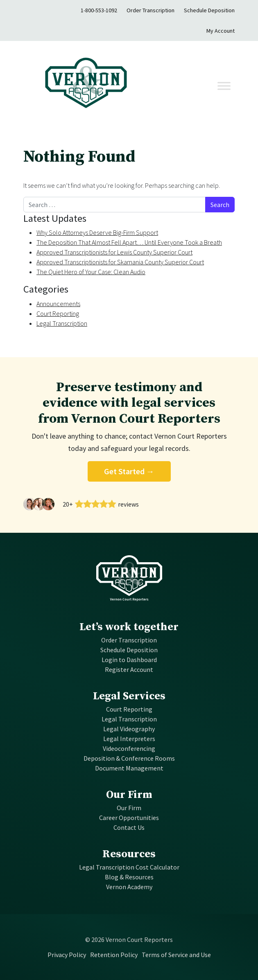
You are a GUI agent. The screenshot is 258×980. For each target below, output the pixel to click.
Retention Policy (114, 955)
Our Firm (129, 795)
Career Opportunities (129, 818)
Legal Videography (129, 729)
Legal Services (129, 696)
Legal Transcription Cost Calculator (129, 867)
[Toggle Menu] (224, 86)
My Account (221, 31)
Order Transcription (150, 10)
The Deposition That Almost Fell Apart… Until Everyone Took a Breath (129, 242)
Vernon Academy (129, 887)
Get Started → (129, 471)
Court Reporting (58, 313)
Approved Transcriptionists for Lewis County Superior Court (114, 252)
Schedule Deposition (209, 10)
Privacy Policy (67, 955)
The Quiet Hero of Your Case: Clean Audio (91, 272)
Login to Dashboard (129, 660)
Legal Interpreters (129, 739)
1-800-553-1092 (99, 10)
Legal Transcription (62, 323)
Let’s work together (129, 627)
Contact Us (129, 827)
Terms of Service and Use (176, 955)
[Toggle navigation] (181, 86)
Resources (129, 854)
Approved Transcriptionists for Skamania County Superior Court (120, 262)
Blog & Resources (129, 877)
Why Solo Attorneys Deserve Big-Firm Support (97, 232)
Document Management (129, 768)
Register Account (129, 669)
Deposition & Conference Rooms (129, 758)
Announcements (58, 304)
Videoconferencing (129, 748)
